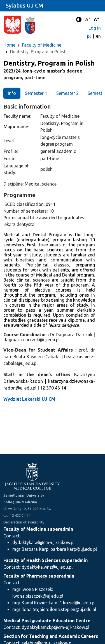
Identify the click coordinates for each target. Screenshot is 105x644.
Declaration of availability (24, 522)
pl (89, 36)
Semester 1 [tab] (36, 93)
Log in (95, 28)
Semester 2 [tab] (67, 93)
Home (9, 45)
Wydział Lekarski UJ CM (29, 399)
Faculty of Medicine (42, 45)
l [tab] (85, 235)
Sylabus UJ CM (24, 5)
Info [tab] (12, 93)
